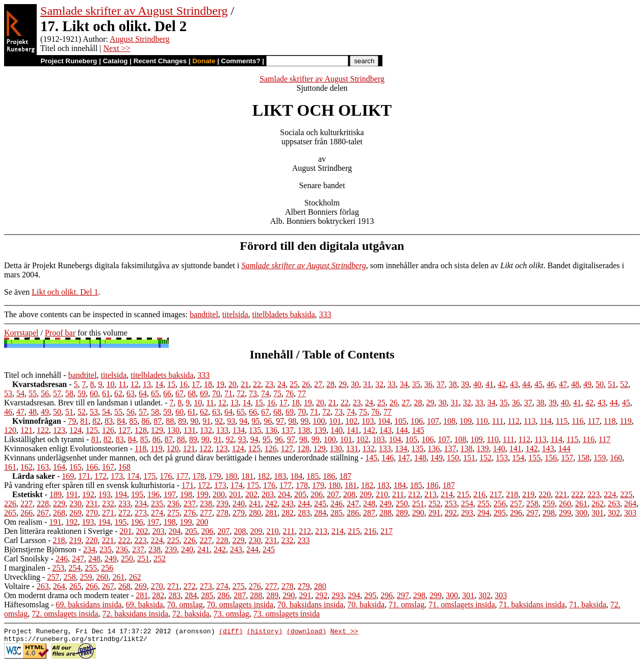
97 (280, 421)
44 (526, 384)
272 (124, 513)
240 (239, 504)
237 (190, 504)
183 (280, 476)
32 (379, 384)
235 (157, 504)
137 (288, 430)
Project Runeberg (69, 61)
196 (153, 494)
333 (325, 314)
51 (612, 384)
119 (625, 421)
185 (313, 476)
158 (583, 458)
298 (549, 513)
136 (271, 430)
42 (502, 384)
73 (253, 393)
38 (453, 384)
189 (56, 494)
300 (581, 513)
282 (288, 513)
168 (124, 467)
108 (449, 421)
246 (337, 504)
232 (108, 504)
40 (477, 384)
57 (57, 393)
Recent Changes (160, 61)
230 (75, 504)
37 (441, 384)
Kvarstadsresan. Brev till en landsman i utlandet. (83, 403)
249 (385, 504)
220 (545, 494)
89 (182, 421)
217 (496, 494)
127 (124, 430)
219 (528, 494)
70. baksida (366, 605)
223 (594, 494)
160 (616, 458)
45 (538, 384)
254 (467, 504)
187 (345, 476)
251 (418, 504)
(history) (265, 632)
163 (43, 467)
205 (300, 494)
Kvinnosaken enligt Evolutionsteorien (66, 448)
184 (296, 476)
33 (392, 384)
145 (418, 430)
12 (135, 384)
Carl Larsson (25, 540)
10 (111, 384)
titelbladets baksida (284, 314)
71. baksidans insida (532, 605)
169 (68, 476)
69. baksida (145, 605)
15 (171, 384)
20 (233, 384)
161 (10, 467)
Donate (204, 61)
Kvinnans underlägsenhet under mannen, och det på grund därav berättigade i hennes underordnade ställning (181, 458)
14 (159, 384)
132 (206, 430)
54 (20, 393)
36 (428, 384)
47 (563, 384)
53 (8, 393)
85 (133, 421)
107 (433, 421)
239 (222, 504)
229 (59, 504)
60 (94, 393)
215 (463, 494)
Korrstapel (21, 333)
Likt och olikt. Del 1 (65, 292)
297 (532, 513)
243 (288, 504)
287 (369, 513)
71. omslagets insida (461, 605)
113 (530, 421)
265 (10, 513)
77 (302, 393)
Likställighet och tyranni (44, 439)
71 (228, 393)
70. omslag (185, 605)
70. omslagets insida (240, 605)
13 (147, 384)
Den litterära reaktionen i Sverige (58, 531)
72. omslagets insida (65, 614)
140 (337, 430)
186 (329, 476)
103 (368, 421)
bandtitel (204, 314)
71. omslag (406, 605)
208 (349, 494)
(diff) (231, 632)
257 (516, 504)
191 (72, 494)
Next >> (117, 48)
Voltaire (17, 586)
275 (173, 513)
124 (75, 430)
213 (430, 494)
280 (255, 513)
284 (320, 513)
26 (306, 384)
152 (485, 458)
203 (268, 494)
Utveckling (22, 577)
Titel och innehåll (33, 375)
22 (257, 384)
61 (106, 393)
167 (108, 467)
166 (92, 467)
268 (59, 513)
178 (198, 476)
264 (630, 504)
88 (170, 421)
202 (251, 494)
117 (594, 421)
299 (565, 513)
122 (43, 430)
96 (268, 421)
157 (567, 458)
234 (141, 504)
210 (382, 494)
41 (490, 384)
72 (241, 393)
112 (514, 421)
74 (265, 393)
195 (137, 494)
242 (271, 504)
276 (190, 513)
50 (600, 384)
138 (304, 430)
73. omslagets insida (287, 614)
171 (84, 476)
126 (108, 430)
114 (545, 421)
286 (353, 513)
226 (10, 504)
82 (96, 421)
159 (600, 458)
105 (400, 421)
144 (402, 430)
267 (43, 513)
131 (190, 430)
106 (417, 421)
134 (239, 430)
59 (82, 393)
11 (123, 384)
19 (220, 384)
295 (500, 513)
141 (353, 430)
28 (330, 384)
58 (69, 393)
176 (166, 476)
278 (222, 513)
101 (335, 421)
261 (581, 504)
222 (577, 494)
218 (512, 494)
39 (465, 384)
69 (204, 393)
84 (121, 421)
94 (243, 421)
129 (157, 430)
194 (121, 494)
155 (534, 458)
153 (502, 458)
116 (577, 421)
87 (158, 421)
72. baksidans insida (135, 614)
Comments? (241, 61)
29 (343, 384)
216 (479, 494)
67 (179, 393)
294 (483, 513)
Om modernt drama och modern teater (67, 595)
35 (416, 384)
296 (516, 513)
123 (59, 430)
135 (255, 430)
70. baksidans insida (310, 605)
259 (549, 504)
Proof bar (60, 333)
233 (124, 504)
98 (292, 421)
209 (366, 494)
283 (304, 513)
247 (353, 504)
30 (355, 384)
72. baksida (191, 614)
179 (215, 476)
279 (239, 513)
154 (518, 458)
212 (414, 494)
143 (385, 430)
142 (369, 430)
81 (84, 421)
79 (72, 421)
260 (565, 504)
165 (75, 467)
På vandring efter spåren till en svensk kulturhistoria (89, 485)
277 (206, 513)
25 (294, 384)
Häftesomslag (27, 605)
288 (385, 513)
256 (500, 504)
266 (27, 513)
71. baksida (588, 605)
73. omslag (231, 614)
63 (131, 393)
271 (108, 513)
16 (184, 384)
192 (88, 494)
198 (186, 494)
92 (219, 421)
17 (196, 384)
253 (451, 504)
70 (216, 393)
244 (304, 504)
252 (434, 504)
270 (92, 513)
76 (290, 393)
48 (575, 384)
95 (255, 421)
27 (318, 384)
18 (208, 384)
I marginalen (25, 568)
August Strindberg (139, 39)
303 (630, 513)
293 (467, 513)
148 (420, 458)
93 (231, 421)
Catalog (115, 61)
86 (145, 421)
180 (231, 476)
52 (624, 384)
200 (219, 494)
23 (269, 384)
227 (27, 504)
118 (610, 421)
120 (10, 430)
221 (561, 494)
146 (388, 458)
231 (92, 504)
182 (264, 476)
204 (284, 494)
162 (27, 467)
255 (483, 504)
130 (173, 430)
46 (551, 384)
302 (614, 513)
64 (143, 393)
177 (182, 476)
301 (598, 513)
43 (514, 384)
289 (402, 513)
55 (33, 393)
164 (59, 467)
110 (482, 421)
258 (532, 504)
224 (610, 494)
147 (404, 458)
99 (304, 421)
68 (192, 393)
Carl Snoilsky (27, 559)
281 (271, 513)
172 (100, 476)
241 (255, 504)
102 (351, 421)
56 (45, 393)
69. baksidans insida (88, 605)
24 (281, 384)
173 (117, 476)
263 (614, 504)
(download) (306, 632)
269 (75, 513)
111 (498, 421)
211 (398, 494)
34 (404, 384)
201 (235, 494)
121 (27, 430)
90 (194, 421)
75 (277, 393)
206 (317, 494)
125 (92, 430)
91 (207, 421)
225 (626, 494)
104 (384, 421)
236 (173, 504)
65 (155, 393)
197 (170, 494)
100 (319, 421)
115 (562, 421)
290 (418, 513)
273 (141, 513)
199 (202, 494)
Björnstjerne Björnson (40, 549)
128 (141, 430)
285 (337, 513)
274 (157, 513)
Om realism (23, 522)
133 (222, 430)
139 (320, 430)
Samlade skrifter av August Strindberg (134, 11)
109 (466, 421)
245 (320, 504)
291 (434, 513)
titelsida (235, 314)
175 (149, 476)
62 (118, 393)
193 (105, 494)
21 (245, 384)
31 (367, 384)
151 (469, 458)
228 (43, 504)
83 (109, 421)
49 (587, 384)
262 (598, 504)
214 (447, 494)
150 (453, 458)
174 (133, 476)
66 (167, 393)
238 (206, 504)
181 (247, 476)
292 (451, 513)
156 (551, 458)
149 (436, 458)
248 (369, 504)
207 (333, 494)
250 (402, 504)
